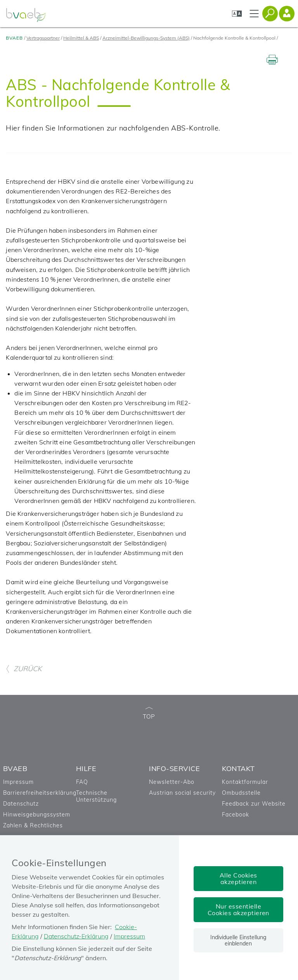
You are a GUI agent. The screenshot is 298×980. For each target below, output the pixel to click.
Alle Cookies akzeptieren (238, 878)
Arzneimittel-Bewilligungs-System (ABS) (146, 38)
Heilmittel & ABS (81, 38)
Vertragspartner (43, 38)
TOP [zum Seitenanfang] (149, 714)
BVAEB (14, 38)
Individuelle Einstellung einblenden (238, 940)
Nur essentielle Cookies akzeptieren (238, 910)
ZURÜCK (24, 669)
